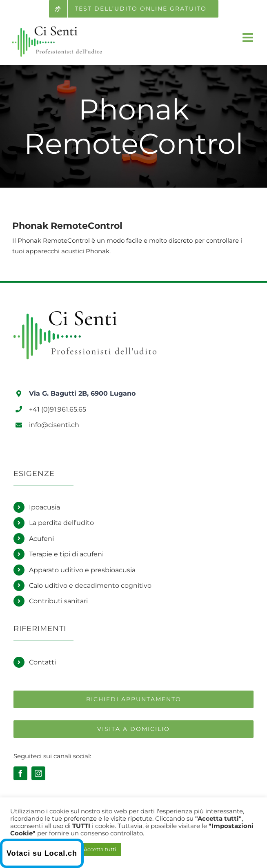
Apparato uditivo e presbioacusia (82, 570)
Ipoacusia (44, 507)
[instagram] (38, 773)
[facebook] (20, 773)
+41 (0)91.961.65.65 (58, 409)
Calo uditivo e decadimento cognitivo (90, 586)
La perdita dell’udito (61, 523)
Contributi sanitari (58, 601)
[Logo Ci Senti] (85, 314)
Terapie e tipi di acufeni (66, 554)
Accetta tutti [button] (100, 849)
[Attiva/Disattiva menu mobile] (249, 38)
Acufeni (41, 539)
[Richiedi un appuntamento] (134, 699)
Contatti (42, 662)
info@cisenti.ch (54, 425)
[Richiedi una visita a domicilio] (134, 729)
